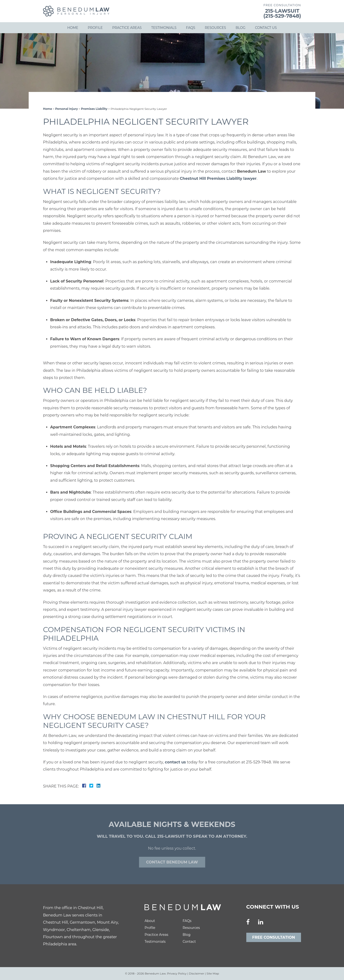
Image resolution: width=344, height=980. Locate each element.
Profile (95, 28)
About (150, 921)
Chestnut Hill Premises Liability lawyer (218, 178)
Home (73, 28)
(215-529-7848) (282, 16)
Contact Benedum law (172, 862)
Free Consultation (274, 937)
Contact (189, 942)
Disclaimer (197, 973)
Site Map (213, 973)
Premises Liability (94, 109)
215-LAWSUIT (282, 11)
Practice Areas (127, 28)
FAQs (191, 28)
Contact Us (266, 28)
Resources (215, 28)
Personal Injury (67, 109)
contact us (175, 762)
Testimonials (164, 28)
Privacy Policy (177, 973)
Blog (240, 28)
